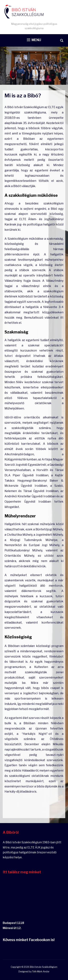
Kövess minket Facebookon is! (29, 940)
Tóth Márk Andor (41, 972)
